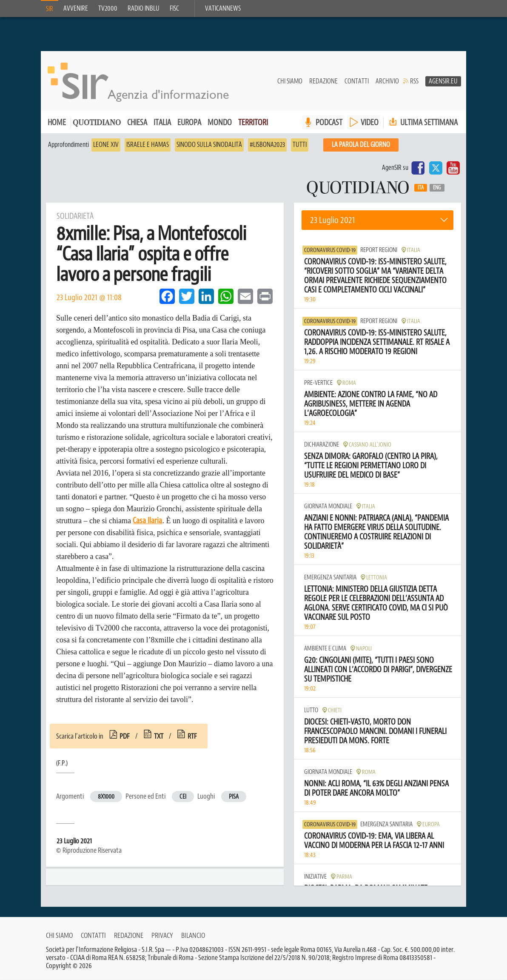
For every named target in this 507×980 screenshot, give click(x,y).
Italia (162, 122)
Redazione (323, 81)
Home (57, 122)
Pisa (234, 797)
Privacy (162, 935)
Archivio (387, 81)
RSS (414, 81)
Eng (437, 188)
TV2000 (108, 9)
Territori (253, 122)
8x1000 (106, 797)
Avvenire (76, 9)
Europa (189, 122)
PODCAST (329, 122)
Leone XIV (106, 145)
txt (159, 736)
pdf (125, 736)
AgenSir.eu (443, 81)
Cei (183, 797)
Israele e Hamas (148, 145)
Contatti (357, 81)
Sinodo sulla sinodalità (209, 145)
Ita (421, 188)
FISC (174, 9)
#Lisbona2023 (267, 145)
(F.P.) (62, 763)
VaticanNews (223, 9)
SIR (50, 9)
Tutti (300, 145)
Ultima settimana (423, 122)
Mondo (220, 122)
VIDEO (370, 122)
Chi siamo (290, 81)
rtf (192, 736)
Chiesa (137, 122)
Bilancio (193, 935)
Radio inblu (144, 9)
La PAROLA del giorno (361, 145)
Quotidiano (97, 123)
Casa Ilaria (147, 520)
